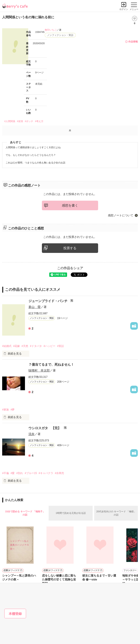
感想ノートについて (121, 215)
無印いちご (51, 30)
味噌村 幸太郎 (39, 370)
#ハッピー (50, 346)
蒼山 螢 (35, 307)
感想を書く (70, 205)
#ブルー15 (31, 473)
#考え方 (39, 121)
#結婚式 (7, 346)
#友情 (20, 121)
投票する (70, 248)
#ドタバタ (36, 346)
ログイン (124, 9)
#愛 (13, 473)
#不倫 (6, 473)
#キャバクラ (46, 473)
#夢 (13, 410)
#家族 (6, 410)
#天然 (25, 346)
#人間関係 (10, 121)
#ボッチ (29, 121)
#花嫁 (17, 346)
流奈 (31, 434)
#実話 (60, 346)
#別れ (20, 473)
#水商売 (60, 473)
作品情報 (133, 42)
